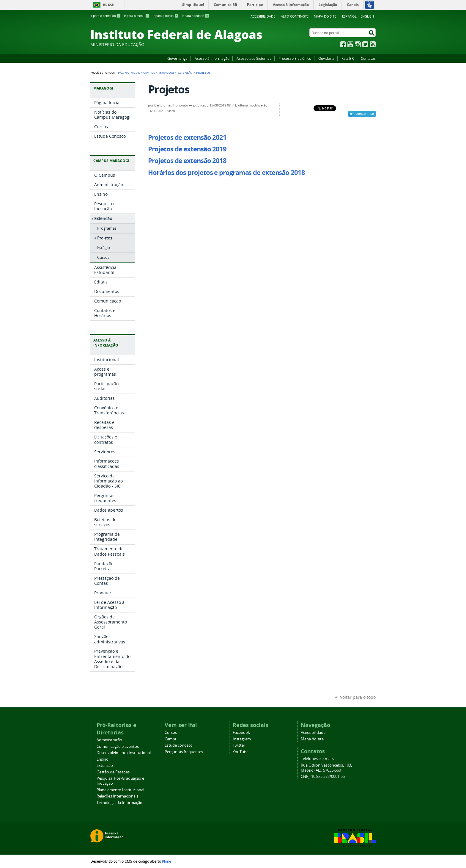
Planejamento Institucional (120, 790)
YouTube (350, 44)
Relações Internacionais (117, 796)
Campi (170, 739)
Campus (149, 73)
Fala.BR (348, 58)
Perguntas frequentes (184, 752)
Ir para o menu (137, 16)
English (367, 16)
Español (349, 16)
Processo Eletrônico (295, 58)
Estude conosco (179, 745)
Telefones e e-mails (317, 759)
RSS (373, 44)
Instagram (358, 44)
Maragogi (166, 73)
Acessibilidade (263, 16)
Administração (109, 740)
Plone (167, 861)
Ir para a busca (166, 16)
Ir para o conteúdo (106, 16)
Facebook (343, 44)
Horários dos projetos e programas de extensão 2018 (226, 173)
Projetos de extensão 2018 (187, 161)
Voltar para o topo (358, 697)
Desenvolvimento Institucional (124, 753)
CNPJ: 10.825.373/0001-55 (323, 777)
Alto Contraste (295, 16)
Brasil (109, 5)
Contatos (368, 58)
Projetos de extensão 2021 (187, 137)
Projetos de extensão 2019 (187, 149)
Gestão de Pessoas (113, 772)
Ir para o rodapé (196, 16)
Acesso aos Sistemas (254, 58)
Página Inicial (129, 73)
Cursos (171, 733)
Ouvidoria (326, 58)
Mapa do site (325, 16)
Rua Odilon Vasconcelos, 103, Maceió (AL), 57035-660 (326, 768)
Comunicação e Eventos (118, 746)
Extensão (185, 73)
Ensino (103, 759)
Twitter (365, 44)
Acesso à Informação (212, 58)
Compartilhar (365, 114)
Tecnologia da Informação (119, 803)
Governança (177, 58)
